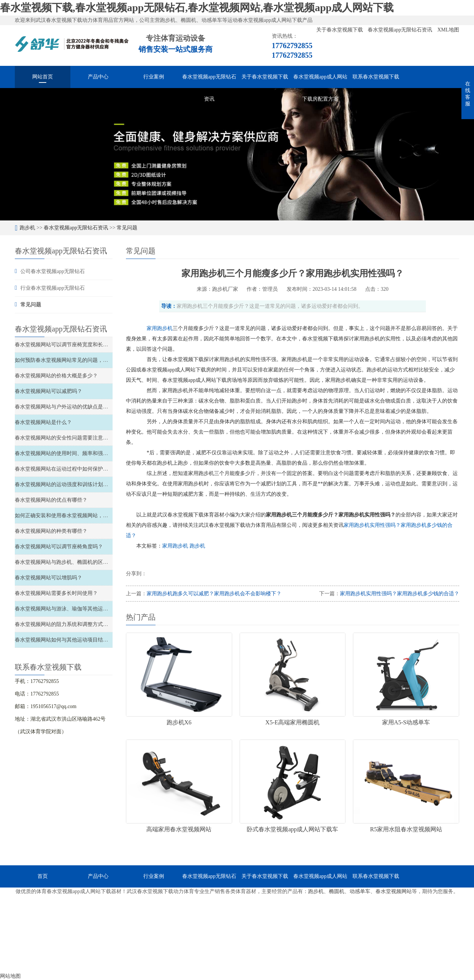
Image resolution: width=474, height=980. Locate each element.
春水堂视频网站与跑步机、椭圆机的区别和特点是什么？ (80, 562)
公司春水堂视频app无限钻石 (53, 271)
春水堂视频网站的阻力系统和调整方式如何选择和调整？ (80, 624)
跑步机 (27, 228)
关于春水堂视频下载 (340, 30)
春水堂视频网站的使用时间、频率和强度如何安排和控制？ (82, 453)
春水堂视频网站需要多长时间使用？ (56, 593)
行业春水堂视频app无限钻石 (53, 288)
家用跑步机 (176, 546)
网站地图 (10, 976)
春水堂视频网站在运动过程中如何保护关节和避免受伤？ (80, 469)
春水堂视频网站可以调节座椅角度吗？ (59, 547)
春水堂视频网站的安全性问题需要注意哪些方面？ (72, 438)
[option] (237, 154)
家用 (152, 328)
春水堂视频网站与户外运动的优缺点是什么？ (67, 407)
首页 (43, 876)
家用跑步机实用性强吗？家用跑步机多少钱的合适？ (400, 594)
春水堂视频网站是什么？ (43, 422)
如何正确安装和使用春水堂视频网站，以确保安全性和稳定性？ (87, 516)
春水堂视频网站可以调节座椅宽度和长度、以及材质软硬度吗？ (87, 345)
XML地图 (448, 30)
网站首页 (43, 77)
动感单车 (360, 891)
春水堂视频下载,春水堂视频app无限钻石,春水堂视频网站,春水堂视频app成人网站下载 (197, 8)
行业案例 (154, 77)
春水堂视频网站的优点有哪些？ (51, 500)
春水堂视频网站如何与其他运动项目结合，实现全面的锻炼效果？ (90, 640)
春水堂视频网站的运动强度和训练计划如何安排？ (72, 484)
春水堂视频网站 (394, 891)
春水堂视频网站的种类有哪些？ (51, 531)
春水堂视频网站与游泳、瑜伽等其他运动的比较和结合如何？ (85, 609)
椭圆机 (337, 891)
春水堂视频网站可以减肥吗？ (49, 391)
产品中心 (98, 77)
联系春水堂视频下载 (376, 77)
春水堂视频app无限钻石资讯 (401, 30)
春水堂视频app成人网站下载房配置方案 (320, 81)
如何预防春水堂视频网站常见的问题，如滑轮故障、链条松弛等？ (90, 360)
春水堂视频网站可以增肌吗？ (49, 578)
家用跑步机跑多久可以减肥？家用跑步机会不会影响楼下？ (214, 594)
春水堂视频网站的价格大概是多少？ (56, 376)
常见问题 (127, 228)
